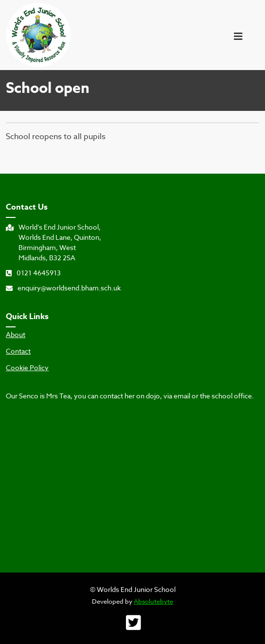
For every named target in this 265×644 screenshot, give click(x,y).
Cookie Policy (27, 368)
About (16, 335)
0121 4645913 (33, 273)
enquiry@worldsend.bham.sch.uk (63, 288)
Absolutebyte (153, 601)
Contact (18, 351)
